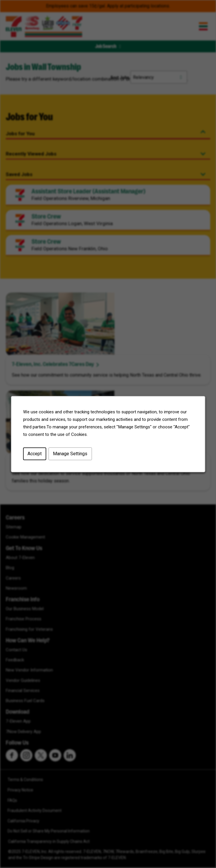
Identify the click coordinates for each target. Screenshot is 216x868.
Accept (36, 455)
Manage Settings (70, 455)
